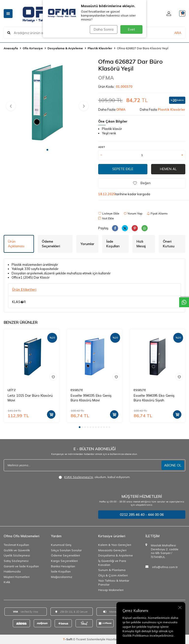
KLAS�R (19, 302)
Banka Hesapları (63, 566)
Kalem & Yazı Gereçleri (115, 545)
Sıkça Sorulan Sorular (66, 550)
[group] (47, 102)
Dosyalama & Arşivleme (65, 48)
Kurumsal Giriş (61, 545)
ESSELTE (77, 390)
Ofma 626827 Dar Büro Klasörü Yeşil (143, 48)
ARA (178, 33)
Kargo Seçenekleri (64, 561)
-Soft (68, 639)
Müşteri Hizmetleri (17, 577)
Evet (131, 29)
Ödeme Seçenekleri (51, 244)
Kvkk (7, 582)
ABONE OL (173, 465)
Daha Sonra (103, 29)
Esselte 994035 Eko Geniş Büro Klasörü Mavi (91, 398)
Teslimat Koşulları (16, 545)
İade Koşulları (113, 244)
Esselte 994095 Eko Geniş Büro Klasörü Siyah (154, 398)
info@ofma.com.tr (165, 567)
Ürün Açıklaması (16, 244)
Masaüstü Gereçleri (112, 550)
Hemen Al (168, 169)
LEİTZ (12, 390)
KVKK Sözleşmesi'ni (79, 477)
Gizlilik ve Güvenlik (17, 550)
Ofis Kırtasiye (33, 48)
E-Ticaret (80, 639)
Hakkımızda (12, 571)
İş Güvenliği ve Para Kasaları (112, 563)
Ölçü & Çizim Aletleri (113, 575)
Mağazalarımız (62, 577)
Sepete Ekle (123, 169)
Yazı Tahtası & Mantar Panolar (114, 582)
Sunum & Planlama (112, 570)
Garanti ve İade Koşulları (21, 566)
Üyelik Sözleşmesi (17, 555)
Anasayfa (11, 48)
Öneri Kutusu (169, 244)
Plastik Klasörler (100, 48)
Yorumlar (87, 244)
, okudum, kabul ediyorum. (94, 477)
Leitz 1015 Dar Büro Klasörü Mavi (30, 398)
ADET (102, 147)
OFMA (106, 78)
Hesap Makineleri (111, 590)
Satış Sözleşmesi (16, 561)
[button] (47, 150)
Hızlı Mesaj (141, 244)
